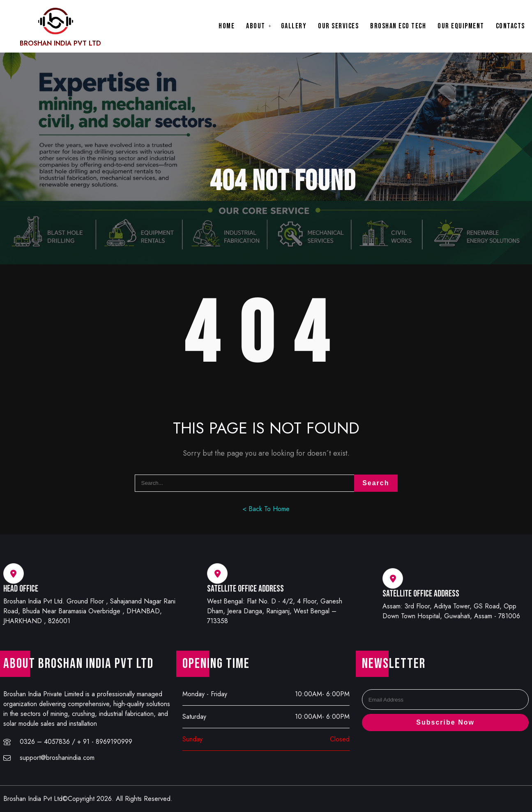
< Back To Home (266, 509)
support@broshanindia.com (57, 758)
